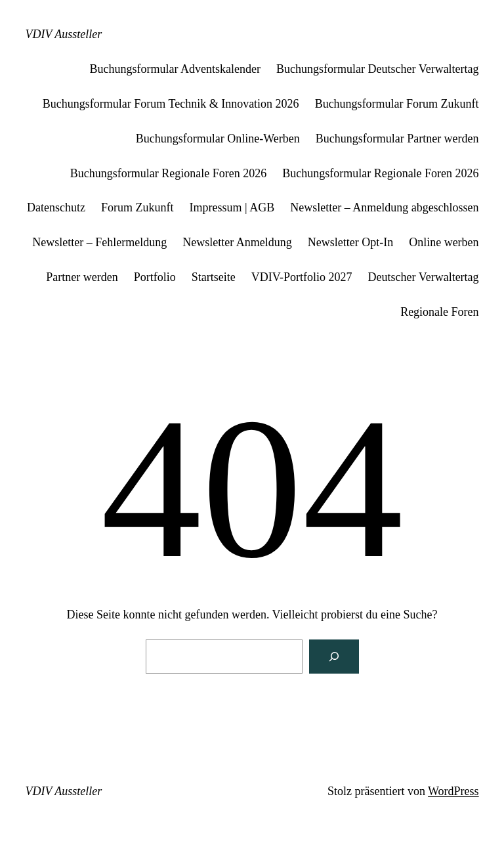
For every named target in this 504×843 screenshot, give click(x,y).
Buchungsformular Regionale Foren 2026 (168, 173)
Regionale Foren (439, 312)
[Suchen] (334, 657)
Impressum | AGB (232, 207)
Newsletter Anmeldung (237, 242)
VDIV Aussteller (63, 34)
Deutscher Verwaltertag (424, 277)
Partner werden (82, 277)
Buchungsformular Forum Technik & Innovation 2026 (171, 104)
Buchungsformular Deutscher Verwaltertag (378, 69)
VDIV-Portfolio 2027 (302, 277)
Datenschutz (56, 207)
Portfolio (155, 277)
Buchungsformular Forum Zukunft (397, 104)
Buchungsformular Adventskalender (175, 69)
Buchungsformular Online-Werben (218, 139)
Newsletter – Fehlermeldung (99, 242)
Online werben (444, 242)
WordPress (453, 791)
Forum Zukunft (137, 207)
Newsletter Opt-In (350, 242)
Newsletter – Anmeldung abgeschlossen (384, 207)
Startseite (214, 277)
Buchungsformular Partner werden (397, 139)
